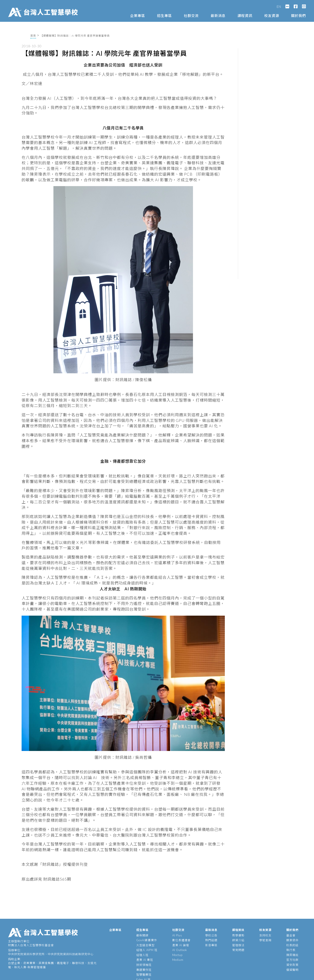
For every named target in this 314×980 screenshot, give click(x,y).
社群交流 (191, 16)
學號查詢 (265, 940)
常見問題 (238, 950)
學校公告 (211, 935)
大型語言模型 (145, 945)
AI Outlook (180, 950)
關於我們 (299, 16)
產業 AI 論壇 (181, 945)
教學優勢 (238, 935)
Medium (178, 960)
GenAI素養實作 (147, 940)
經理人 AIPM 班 (147, 950)
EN (279, 7)
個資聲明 (292, 970)
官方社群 (292, 960)
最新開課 (142, 935)
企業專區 (138, 16)
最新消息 (218, 16)
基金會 (291, 935)
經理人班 (142, 955)
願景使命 (292, 940)
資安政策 (292, 965)
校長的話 (292, 945)
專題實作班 (144, 970)
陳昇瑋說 (292, 955)
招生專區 (164, 16)
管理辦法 (238, 945)
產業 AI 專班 (145, 960)
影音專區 (211, 945)
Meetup (177, 955)
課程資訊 (245, 16)
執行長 (291, 950)
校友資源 (272, 16)
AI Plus (177, 935)
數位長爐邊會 (181, 940)
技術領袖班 (144, 965)
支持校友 (265, 935)
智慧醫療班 (144, 975)
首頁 (33, 36)
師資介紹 (238, 940)
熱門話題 (211, 940)
